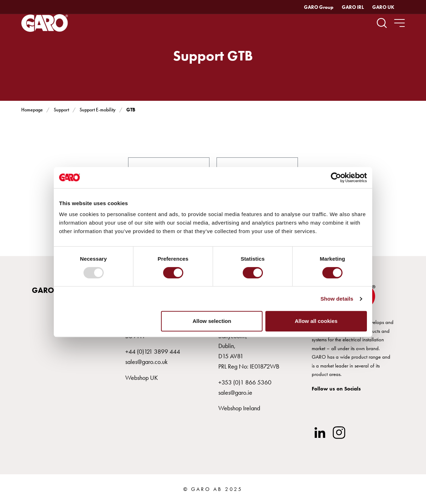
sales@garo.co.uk (146, 362)
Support (61, 110)
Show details (337, 299)
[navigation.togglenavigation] (399, 23)
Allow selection (212, 321)
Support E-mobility (97, 110)
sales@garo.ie (235, 392)
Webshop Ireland (239, 408)
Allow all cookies (316, 321)
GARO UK (383, 7)
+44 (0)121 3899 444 (153, 351)
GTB (131, 110)
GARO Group (319, 7)
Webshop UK (142, 378)
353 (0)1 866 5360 (246, 382)
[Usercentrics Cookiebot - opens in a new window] (336, 178)
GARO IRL (353, 7)
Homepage (32, 110)
